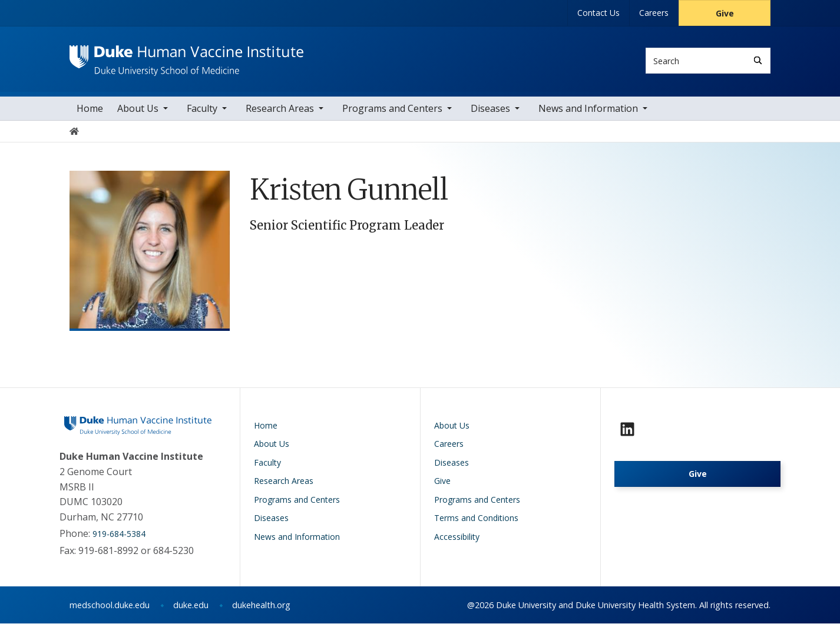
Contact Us (598, 13)
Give (725, 13)
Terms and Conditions (476, 521)
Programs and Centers (392, 111)
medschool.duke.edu (110, 608)
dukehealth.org (261, 608)
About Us (138, 111)
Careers (654, 13)
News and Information (588, 111)
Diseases (490, 111)
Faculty (202, 111)
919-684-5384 (119, 537)
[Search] (758, 60)
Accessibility (457, 540)
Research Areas (280, 111)
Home (90, 111)
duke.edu (191, 608)
